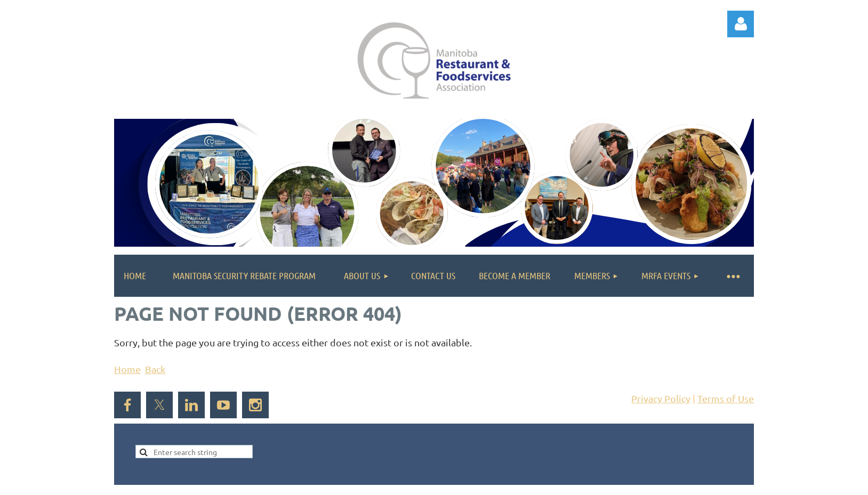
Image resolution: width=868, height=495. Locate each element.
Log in (741, 24)
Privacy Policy (661, 398)
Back (155, 369)
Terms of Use (726, 398)
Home (127, 369)
